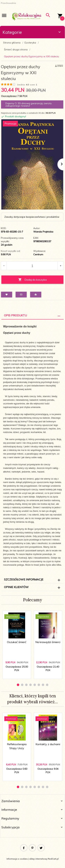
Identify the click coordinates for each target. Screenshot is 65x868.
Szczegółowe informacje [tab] (24, 579)
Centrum (38, 254)
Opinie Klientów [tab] (16, 587)
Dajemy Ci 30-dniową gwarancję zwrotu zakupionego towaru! (29, 105)
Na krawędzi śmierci (48, 642)
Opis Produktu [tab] (15, 315)
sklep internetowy (38, 859)
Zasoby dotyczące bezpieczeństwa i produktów (32, 217)
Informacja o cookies (17, 859)
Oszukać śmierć (17, 642)
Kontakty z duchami (48, 744)
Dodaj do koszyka (32, 280)
